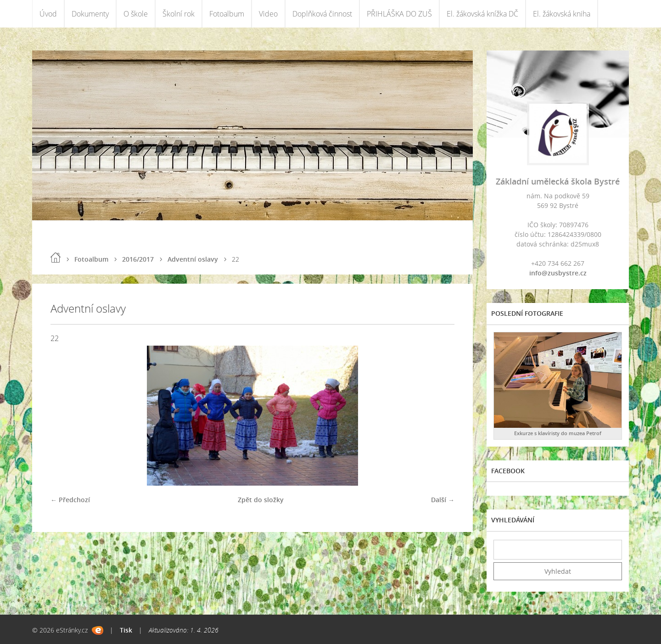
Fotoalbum (227, 14)
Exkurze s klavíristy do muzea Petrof (558, 433)
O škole (136, 14)
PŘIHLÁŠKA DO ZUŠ (399, 14)
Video (268, 14)
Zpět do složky (261, 500)
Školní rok (179, 14)
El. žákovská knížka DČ (482, 14)
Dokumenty (90, 14)
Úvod (48, 14)
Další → (443, 500)
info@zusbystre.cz (558, 273)
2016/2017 (138, 259)
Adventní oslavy (193, 259)
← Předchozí (70, 500)
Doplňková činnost (322, 14)
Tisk (126, 630)
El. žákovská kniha (562, 14)
